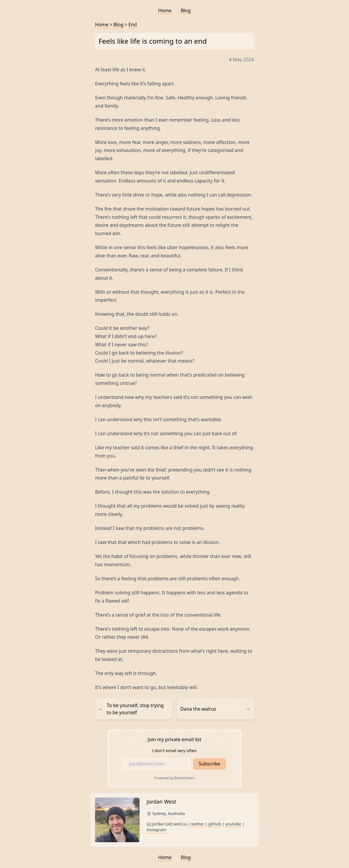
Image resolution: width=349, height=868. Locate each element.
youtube (233, 824)
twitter (198, 824)
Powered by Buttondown (174, 778)
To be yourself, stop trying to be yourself (131, 709)
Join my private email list (174, 739)
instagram (156, 830)
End (133, 25)
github (215, 824)
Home (165, 10)
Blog (186, 10)
